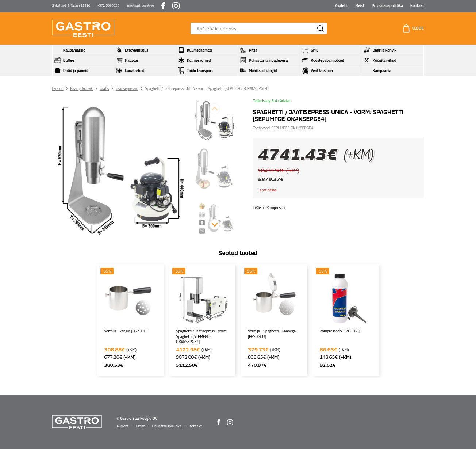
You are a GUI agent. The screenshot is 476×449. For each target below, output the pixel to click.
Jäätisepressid (127, 88)
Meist (360, 5)
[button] (215, 224)
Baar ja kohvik (81, 88)
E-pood (58, 88)
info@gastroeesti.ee (140, 5)
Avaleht (341, 5)
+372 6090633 (108, 5)
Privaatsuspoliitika (387, 5)
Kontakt (417, 5)
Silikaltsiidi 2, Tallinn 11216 (71, 5)
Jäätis (104, 88)
